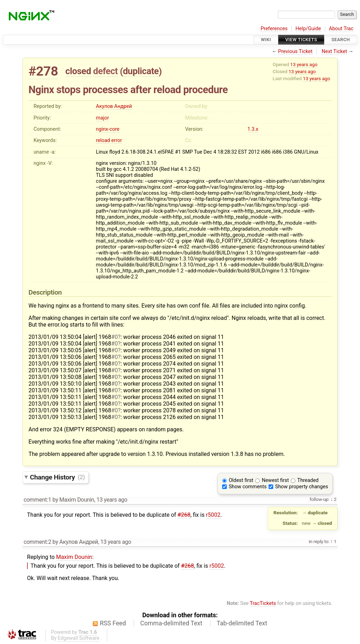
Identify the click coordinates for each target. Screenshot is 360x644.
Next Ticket (334, 51)
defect (105, 71)
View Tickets (301, 40)
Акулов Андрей (114, 106)
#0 (114, 337)
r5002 (213, 515)
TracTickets (263, 603)
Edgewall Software (79, 638)
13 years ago (304, 64)
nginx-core (108, 129)
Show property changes (302, 487)
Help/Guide (308, 29)
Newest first (275, 480)
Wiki (266, 40)
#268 (184, 515)
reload (103, 140)
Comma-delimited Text (171, 623)
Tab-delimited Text (242, 623)
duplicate (141, 71)
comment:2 (37, 542)
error (116, 140)
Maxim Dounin (74, 557)
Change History (57, 477)
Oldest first (241, 480)
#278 (43, 71)
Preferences (274, 29)
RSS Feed (113, 623)
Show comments (248, 487)
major (102, 118)
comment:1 (37, 500)
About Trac (341, 29)
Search (341, 40)
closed (78, 71)
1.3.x (253, 129)
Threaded (308, 480)
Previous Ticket (295, 51)
